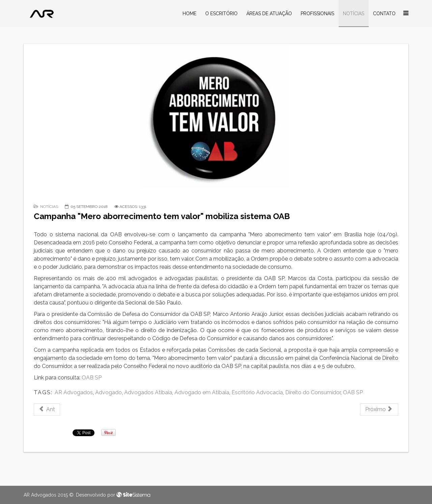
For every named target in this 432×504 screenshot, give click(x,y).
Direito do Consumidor (313, 392)
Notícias (354, 14)
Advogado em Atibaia (202, 392)
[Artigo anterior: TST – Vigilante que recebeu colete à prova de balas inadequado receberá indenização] (47, 409)
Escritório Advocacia (257, 392)
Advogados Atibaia (148, 392)
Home (190, 14)
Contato (384, 14)
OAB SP (91, 378)
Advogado (109, 392)
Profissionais (317, 14)
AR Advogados (74, 392)
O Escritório (221, 14)
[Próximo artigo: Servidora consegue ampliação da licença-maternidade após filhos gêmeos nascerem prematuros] (379, 409)
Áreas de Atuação (269, 14)
